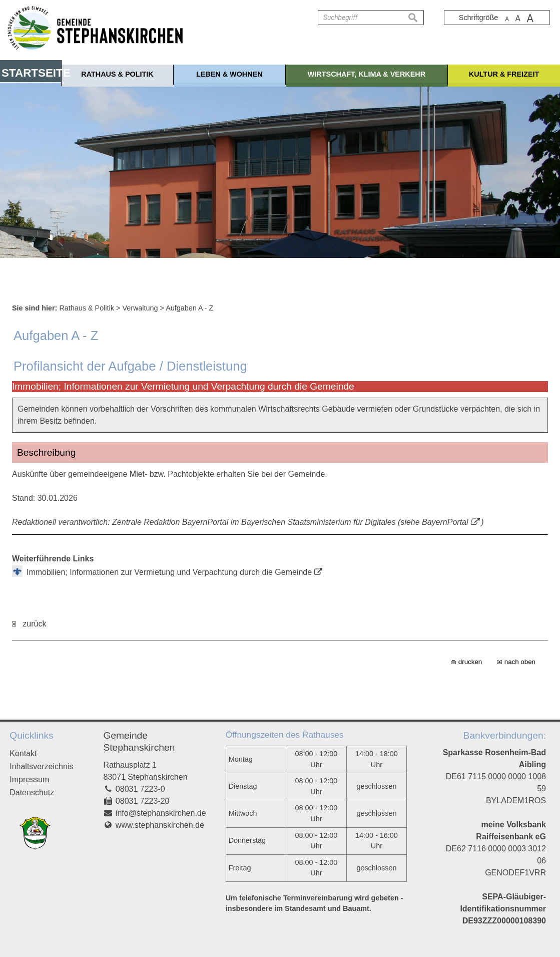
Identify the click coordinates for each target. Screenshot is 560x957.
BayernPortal (445, 522)
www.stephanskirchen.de (160, 825)
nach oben (520, 662)
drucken (470, 662)
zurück (29, 624)
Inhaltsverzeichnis (41, 766)
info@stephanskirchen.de (161, 813)
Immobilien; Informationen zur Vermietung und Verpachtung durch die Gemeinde (169, 572)
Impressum (29, 779)
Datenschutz (32, 792)
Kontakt (23, 753)
